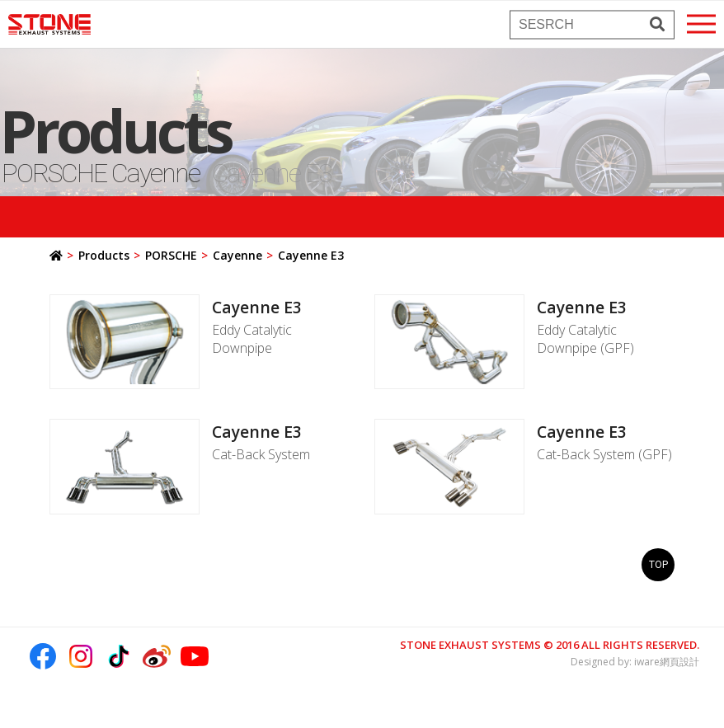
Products (104, 255)
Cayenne (237, 255)
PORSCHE (171, 255)
